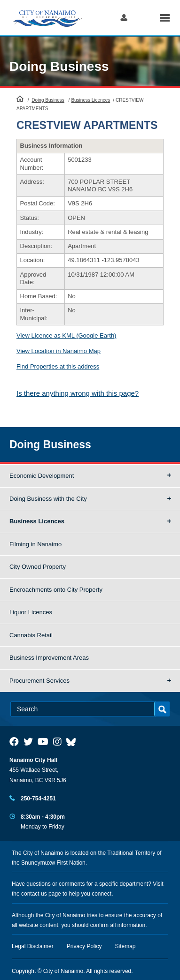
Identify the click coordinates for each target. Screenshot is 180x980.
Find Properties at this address (58, 366)
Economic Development (42, 476)
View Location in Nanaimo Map (59, 351)
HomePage (20, 98)
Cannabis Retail (31, 635)
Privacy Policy (84, 946)
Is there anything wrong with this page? (78, 393)
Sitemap (125, 946)
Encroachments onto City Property (56, 590)
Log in (124, 18)
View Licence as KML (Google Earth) (66, 335)
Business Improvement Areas (49, 658)
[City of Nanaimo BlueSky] (73, 742)
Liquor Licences (31, 612)
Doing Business (59, 66)
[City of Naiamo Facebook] (14, 742)
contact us (34, 894)
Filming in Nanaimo (35, 544)
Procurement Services (39, 681)
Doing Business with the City (48, 499)
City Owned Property (38, 567)
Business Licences (90, 100)
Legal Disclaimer (33, 946)
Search (144, 18)
